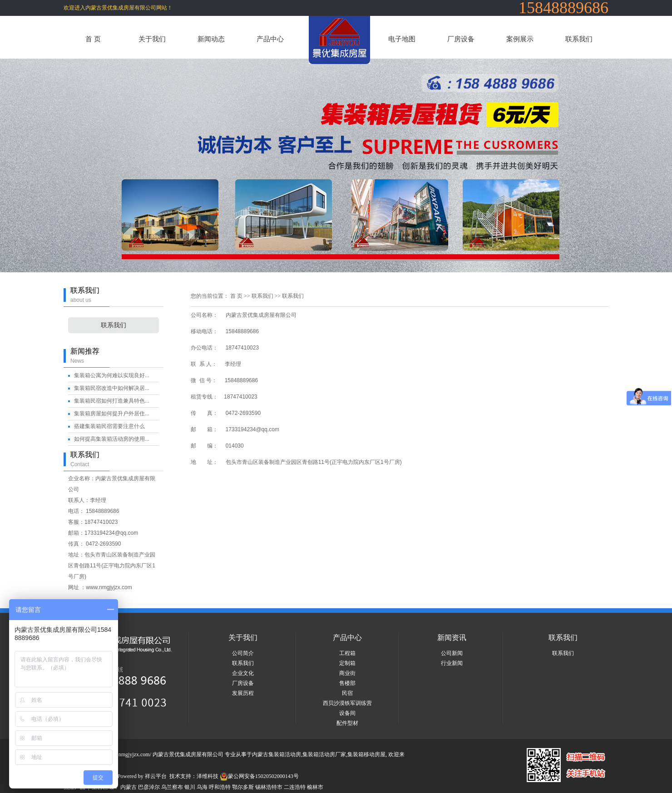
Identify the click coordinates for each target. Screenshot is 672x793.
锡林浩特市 (269, 787)
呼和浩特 (220, 787)
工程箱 (347, 653)
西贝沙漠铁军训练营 (347, 703)
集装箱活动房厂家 (324, 754)
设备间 (347, 713)
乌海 (202, 787)
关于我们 (152, 39)
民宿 (347, 693)
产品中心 (270, 39)
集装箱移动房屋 (366, 754)
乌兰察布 (172, 787)
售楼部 (347, 683)
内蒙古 (128, 787)
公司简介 (243, 653)
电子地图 (402, 39)
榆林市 (315, 787)
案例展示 (520, 39)
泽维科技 (208, 776)
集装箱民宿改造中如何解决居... (112, 388)
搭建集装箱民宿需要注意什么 (109, 426)
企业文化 (243, 673)
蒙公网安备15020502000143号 (259, 776)
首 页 (93, 39)
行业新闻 (452, 663)
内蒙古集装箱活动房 (277, 754)
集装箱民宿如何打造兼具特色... (112, 401)
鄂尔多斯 (243, 787)
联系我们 (579, 39)
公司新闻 (452, 653)
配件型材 (347, 723)
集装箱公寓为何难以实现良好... (112, 375)
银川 (190, 787)
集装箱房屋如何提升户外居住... (112, 414)
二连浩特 (295, 787)
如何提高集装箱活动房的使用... (112, 439)
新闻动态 (211, 39)
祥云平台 (156, 776)
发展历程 (243, 693)
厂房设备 (461, 39)
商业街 (347, 673)
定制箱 (347, 663)
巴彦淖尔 (149, 787)
